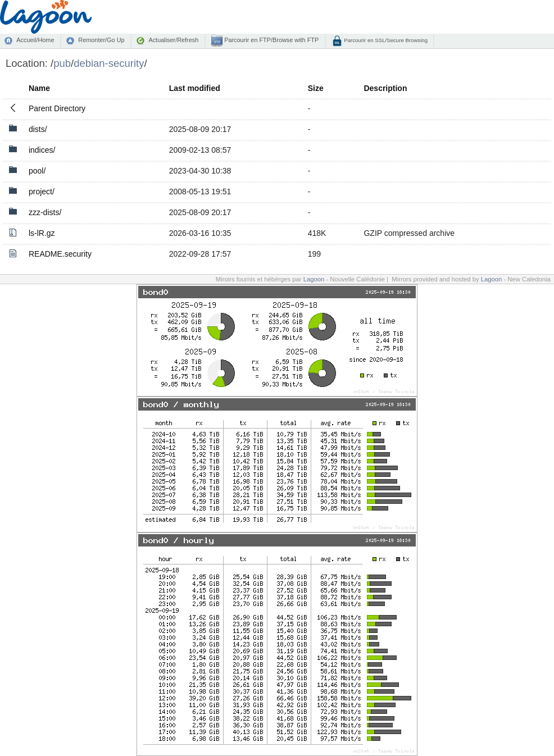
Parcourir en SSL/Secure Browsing (385, 40)
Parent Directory (57, 108)
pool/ (37, 171)
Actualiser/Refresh (173, 40)
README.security (60, 254)
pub (62, 63)
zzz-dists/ (45, 212)
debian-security (109, 63)
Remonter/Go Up (101, 40)
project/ (42, 192)
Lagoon (314, 279)
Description (385, 88)
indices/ (42, 150)
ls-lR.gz (42, 233)
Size (316, 88)
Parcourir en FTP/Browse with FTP (271, 40)
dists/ (38, 129)
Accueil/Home (35, 40)
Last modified (195, 88)
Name (39, 88)
